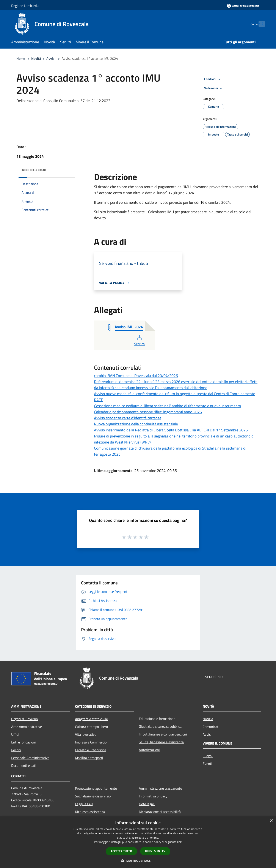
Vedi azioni (214, 88)
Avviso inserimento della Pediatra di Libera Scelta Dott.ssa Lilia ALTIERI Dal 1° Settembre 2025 (171, 430)
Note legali (147, 804)
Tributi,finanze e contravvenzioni (163, 734)
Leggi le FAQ (84, 804)
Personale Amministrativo (30, 758)
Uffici (15, 734)
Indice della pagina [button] (34, 170)
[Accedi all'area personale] (243, 6)
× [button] (271, 821)
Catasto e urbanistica (91, 750)
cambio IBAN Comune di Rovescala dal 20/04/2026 (136, 376)
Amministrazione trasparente (160, 788)
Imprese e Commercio (91, 742)
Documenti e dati (24, 765)
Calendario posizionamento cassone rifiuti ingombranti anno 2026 (148, 412)
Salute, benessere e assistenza (161, 742)
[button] (138, 861)
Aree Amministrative (27, 727)
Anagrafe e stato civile (91, 719)
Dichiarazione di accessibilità (160, 812)
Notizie (208, 719)
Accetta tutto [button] (121, 851)
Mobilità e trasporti (89, 758)
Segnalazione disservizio (93, 796)
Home (21, 58)
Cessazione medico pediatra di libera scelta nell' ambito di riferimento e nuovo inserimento (168, 406)
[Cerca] (260, 24)
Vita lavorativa (86, 734)
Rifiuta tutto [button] (155, 851)
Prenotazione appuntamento (96, 788)
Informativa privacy (153, 796)
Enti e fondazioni (24, 742)
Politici (16, 750)
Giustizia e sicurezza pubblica (160, 726)
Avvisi (51, 58)
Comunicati (211, 727)
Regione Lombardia (25, 6)
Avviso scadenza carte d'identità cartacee (128, 418)
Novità (36, 58)
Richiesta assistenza (90, 812)
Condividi (213, 79)
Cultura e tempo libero (91, 727)
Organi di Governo (24, 719)
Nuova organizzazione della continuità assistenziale (136, 424)
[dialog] (138, 842)
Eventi (207, 764)
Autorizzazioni (149, 750)
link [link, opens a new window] (180, 842)
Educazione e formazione (157, 719)
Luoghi (208, 756)
